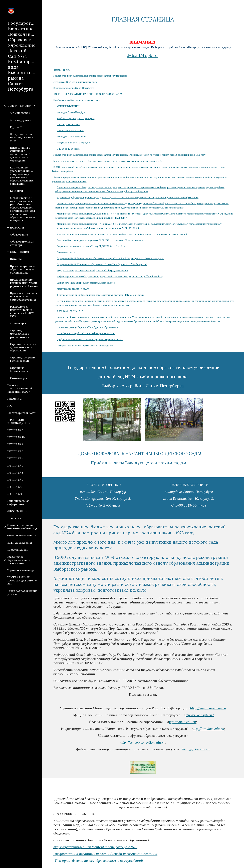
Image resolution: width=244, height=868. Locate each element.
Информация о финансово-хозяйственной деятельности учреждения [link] (20, 154)
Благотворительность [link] (21, 413)
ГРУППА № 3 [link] (15, 451)
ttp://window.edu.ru (209, 729)
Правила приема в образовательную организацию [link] (22, 269)
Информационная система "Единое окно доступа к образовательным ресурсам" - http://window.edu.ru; (110, 277)
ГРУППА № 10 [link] (16, 437)
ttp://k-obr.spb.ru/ (200, 715)
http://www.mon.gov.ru (208, 708)
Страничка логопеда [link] (21, 570)
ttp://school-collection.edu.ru (143, 742)
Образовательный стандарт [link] (22, 243)
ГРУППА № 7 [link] (15, 466)
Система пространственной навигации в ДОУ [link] (19, 388)
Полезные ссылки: (66, 252)
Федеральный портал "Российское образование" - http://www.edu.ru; (92, 271)
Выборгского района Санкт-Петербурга (74, 88)
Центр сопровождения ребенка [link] (22, 592)
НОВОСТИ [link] (17, 228)
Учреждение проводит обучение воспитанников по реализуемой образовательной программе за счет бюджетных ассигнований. (122, 234)
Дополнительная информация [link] (18, 502)
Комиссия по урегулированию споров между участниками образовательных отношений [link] (22, 176)
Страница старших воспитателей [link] (23, 359)
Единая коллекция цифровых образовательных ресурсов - (86, 283)
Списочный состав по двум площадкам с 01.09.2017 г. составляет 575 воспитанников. (100, 240)
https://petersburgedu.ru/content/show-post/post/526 (95, 847)
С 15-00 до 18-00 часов (68, 125)
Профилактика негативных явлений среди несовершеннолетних (90, 340)
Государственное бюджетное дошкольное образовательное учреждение (90, 76)
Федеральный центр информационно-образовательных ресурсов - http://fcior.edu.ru (100, 295)
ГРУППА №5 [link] (15, 494)
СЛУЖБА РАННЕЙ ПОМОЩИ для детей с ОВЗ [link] (22, 581)
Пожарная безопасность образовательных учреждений (85, 346)
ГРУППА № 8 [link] (15, 473)
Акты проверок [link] (20, 113)
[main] (143, 19)
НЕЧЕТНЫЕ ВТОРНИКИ (70, 131)
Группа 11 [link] (16, 127)
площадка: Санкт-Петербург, (72, 112)
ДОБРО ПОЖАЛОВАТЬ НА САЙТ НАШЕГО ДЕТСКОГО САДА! (88, 94)
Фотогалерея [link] (19, 378)
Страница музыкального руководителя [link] (20, 334)
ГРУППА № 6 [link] (15, 430)
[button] (240, 5)
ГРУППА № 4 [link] (15, 458)
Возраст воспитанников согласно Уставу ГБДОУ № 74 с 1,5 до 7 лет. (91, 246)
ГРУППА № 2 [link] (15, 444)
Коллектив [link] (14, 518)
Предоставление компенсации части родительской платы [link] (24, 283)
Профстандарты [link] (18, 550)
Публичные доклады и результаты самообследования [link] (24, 296)
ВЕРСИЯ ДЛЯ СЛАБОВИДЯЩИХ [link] (18, 421)
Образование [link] (19, 235)
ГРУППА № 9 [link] (15, 480)
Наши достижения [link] (19, 543)
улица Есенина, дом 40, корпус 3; (74, 143)
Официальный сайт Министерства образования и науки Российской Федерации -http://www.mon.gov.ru (110, 258)
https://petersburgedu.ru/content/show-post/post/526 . (86, 334)
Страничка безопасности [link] (19, 369)
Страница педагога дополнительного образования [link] (23, 347)
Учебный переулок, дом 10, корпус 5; (76, 119)
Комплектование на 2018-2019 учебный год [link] (22, 527)
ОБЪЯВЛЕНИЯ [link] (20, 252)
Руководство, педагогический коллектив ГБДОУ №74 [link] (22, 311)
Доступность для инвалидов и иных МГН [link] (22, 137)
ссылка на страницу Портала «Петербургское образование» (87, 327)
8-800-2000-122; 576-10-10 (70, 311)
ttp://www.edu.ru (183, 722)
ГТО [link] (10, 406)
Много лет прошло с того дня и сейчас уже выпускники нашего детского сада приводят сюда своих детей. (108, 161)
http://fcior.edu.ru (196, 749)
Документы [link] (14, 399)
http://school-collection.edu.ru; (73, 289)
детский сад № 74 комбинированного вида (75, 82)
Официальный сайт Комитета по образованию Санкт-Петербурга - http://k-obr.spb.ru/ (102, 264)
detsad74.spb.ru (142, 55)
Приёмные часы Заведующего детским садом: (77, 100)
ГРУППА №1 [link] (15, 487)
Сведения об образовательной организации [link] (18, 560)
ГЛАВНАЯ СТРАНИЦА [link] (21, 106)
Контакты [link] (16, 191)
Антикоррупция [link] (21, 120)
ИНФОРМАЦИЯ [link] (17, 511)
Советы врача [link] (19, 323)
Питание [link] (16, 259)
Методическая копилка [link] (22, 535)
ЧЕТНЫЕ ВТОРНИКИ (68, 106)
